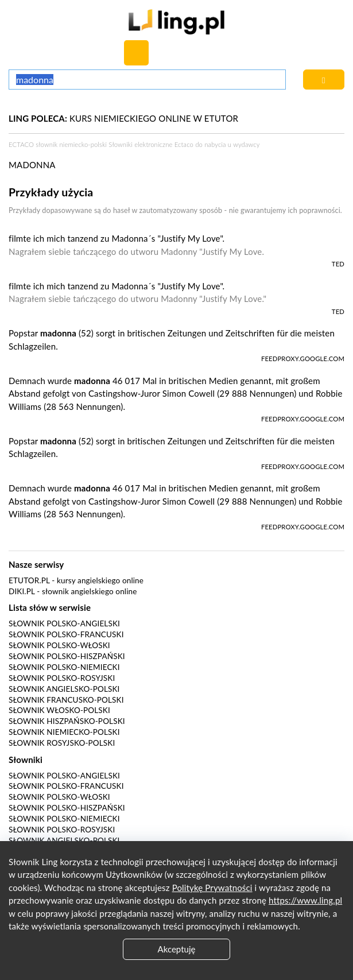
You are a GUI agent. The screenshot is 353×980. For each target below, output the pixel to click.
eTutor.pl (29, 580)
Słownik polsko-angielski (64, 623)
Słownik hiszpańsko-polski (67, 721)
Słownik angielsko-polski (64, 689)
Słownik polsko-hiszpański (67, 656)
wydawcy (246, 144)
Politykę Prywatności (212, 888)
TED (338, 264)
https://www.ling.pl (305, 900)
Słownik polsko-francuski (66, 634)
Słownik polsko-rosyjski (62, 678)
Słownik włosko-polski (59, 710)
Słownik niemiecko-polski (64, 732)
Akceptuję (177, 949)
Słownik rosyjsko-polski (62, 743)
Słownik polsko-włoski (59, 645)
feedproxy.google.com (303, 359)
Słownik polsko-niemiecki (64, 667)
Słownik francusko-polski (66, 700)
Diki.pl (22, 591)
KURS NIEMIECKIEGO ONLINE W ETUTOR (123, 118)
